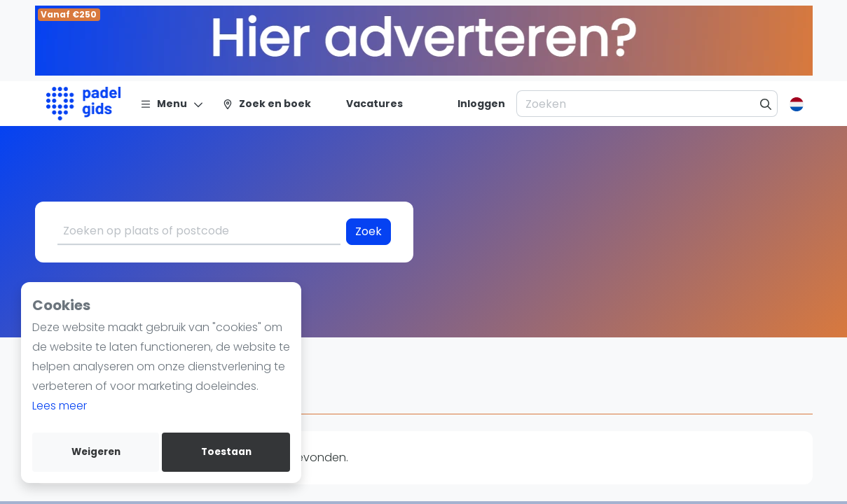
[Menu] (172, 104)
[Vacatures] (366, 104)
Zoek (369, 231)
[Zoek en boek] (267, 104)
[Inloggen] (481, 104)
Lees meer (60, 406)
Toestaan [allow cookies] (226, 452)
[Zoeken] (766, 104)
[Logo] (84, 104)
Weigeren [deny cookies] (96, 452)
